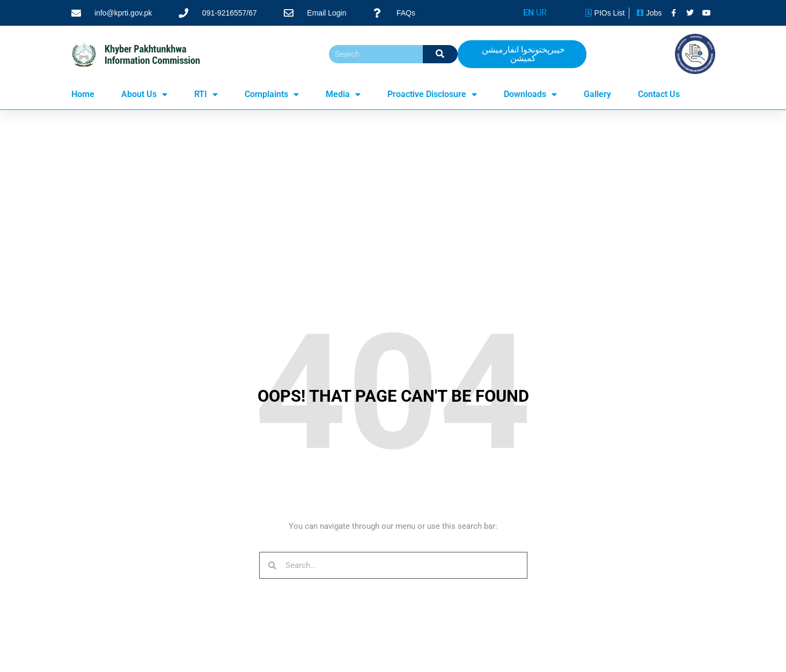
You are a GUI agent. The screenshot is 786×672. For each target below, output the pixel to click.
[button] (522, 54)
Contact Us (659, 94)
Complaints (272, 94)
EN (528, 13)
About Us (144, 94)
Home (83, 94)
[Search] (440, 54)
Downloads (530, 94)
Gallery (597, 94)
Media (343, 94)
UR (541, 13)
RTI (206, 94)
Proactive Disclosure (432, 94)
